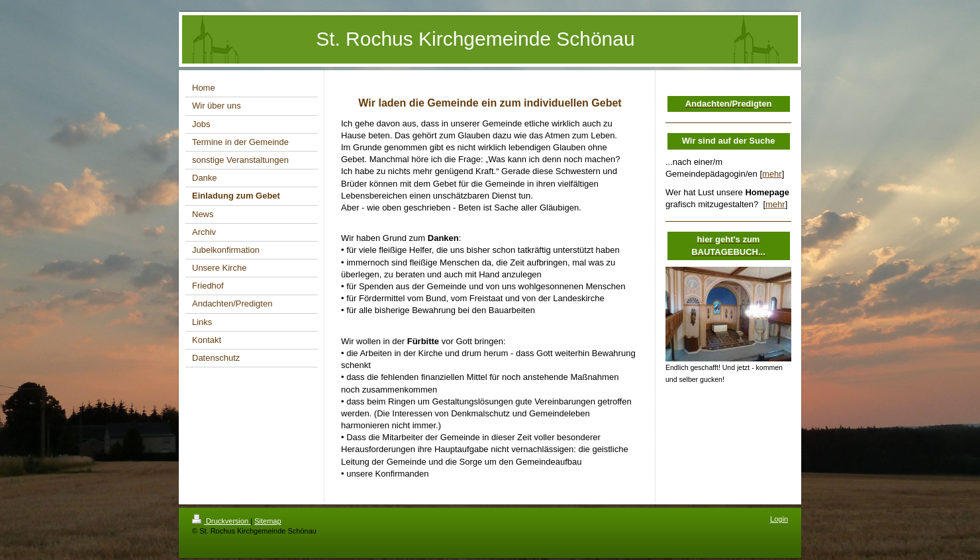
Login (779, 519)
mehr (772, 174)
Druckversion (221, 521)
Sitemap (268, 521)
